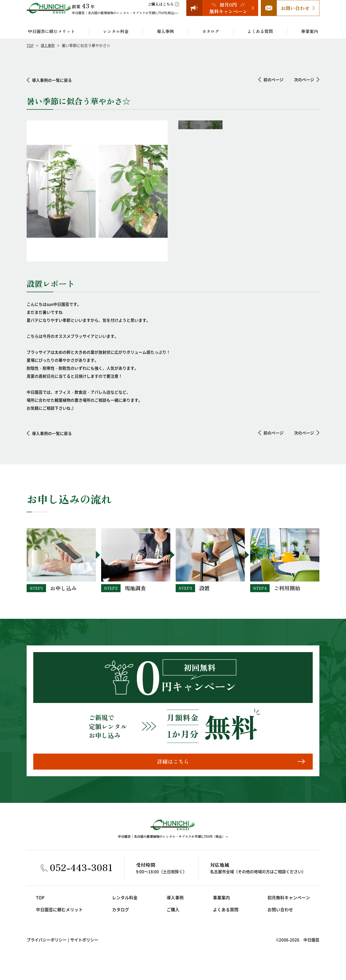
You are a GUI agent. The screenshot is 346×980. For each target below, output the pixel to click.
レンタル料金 (116, 31)
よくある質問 (260, 31)
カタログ (211, 31)
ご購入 (173, 914)
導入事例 (165, 31)
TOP (30, 45)
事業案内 (310, 31)
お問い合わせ (282, 914)
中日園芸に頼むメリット (51, 31)
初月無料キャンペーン (290, 902)
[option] (97, 191)
